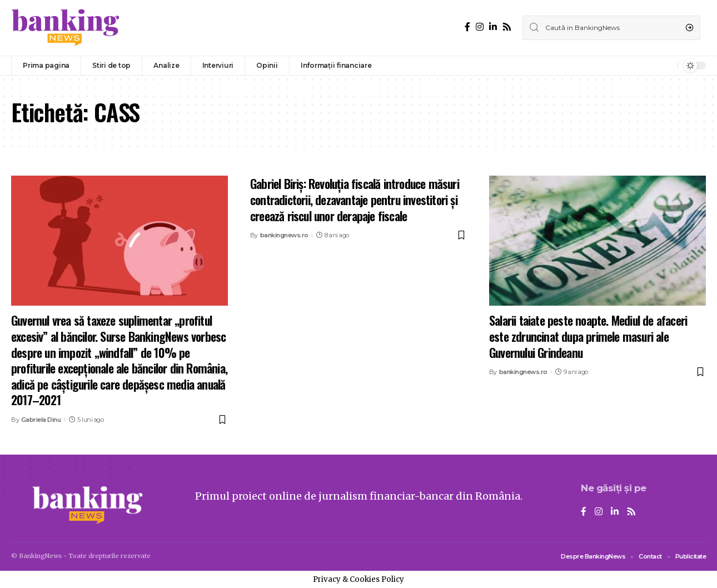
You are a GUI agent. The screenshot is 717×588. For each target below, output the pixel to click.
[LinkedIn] (493, 27)
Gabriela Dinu (41, 420)
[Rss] (507, 27)
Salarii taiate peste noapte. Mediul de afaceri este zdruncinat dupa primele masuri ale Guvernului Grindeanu (588, 336)
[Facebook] (467, 27)
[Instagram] (480, 27)
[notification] (666, 66)
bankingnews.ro (284, 235)
